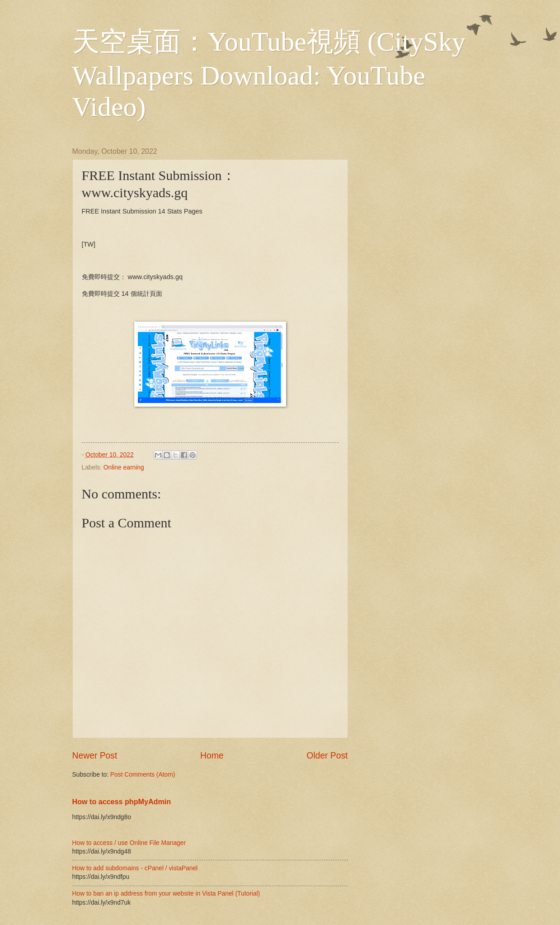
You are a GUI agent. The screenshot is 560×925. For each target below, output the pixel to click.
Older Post (327, 756)
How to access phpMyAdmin (122, 802)
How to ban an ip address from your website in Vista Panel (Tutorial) (166, 894)
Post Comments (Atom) (143, 775)
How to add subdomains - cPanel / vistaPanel (135, 868)
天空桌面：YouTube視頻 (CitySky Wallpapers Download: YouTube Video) (269, 74)
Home (212, 756)
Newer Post (95, 756)
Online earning (124, 467)
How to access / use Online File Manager (129, 843)
